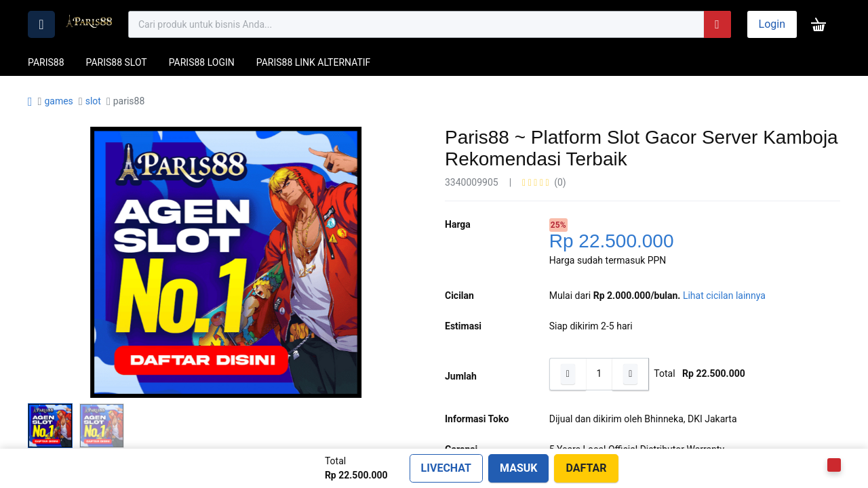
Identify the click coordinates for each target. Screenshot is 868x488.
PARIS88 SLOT (117, 62)
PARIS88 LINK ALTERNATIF (314, 62)
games (58, 101)
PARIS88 (46, 62)
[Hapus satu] (568, 374)
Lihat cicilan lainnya (724, 296)
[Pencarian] (717, 24)
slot (93, 101)
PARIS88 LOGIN (202, 62)
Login (772, 24)
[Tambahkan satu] (631, 374)
